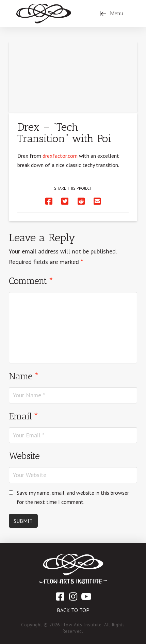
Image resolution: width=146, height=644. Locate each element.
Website (24, 456)
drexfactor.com (60, 156)
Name (24, 376)
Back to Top (73, 610)
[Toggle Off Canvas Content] (112, 14)
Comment (31, 281)
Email (24, 416)
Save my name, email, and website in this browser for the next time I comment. (73, 497)
